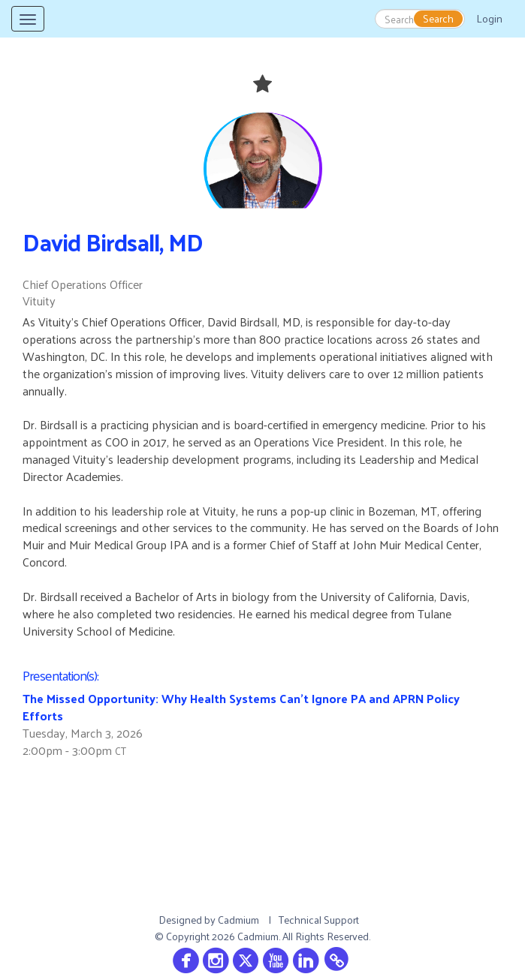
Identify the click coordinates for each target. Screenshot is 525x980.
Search (438, 19)
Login (489, 18)
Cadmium (238, 920)
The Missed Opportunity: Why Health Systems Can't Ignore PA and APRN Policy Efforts (241, 707)
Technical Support (319, 920)
